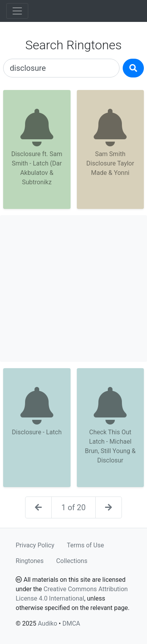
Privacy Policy (35, 545)
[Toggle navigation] (17, 11)
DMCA (71, 623)
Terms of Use (86, 545)
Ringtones (30, 561)
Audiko (47, 623)
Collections (72, 561)
